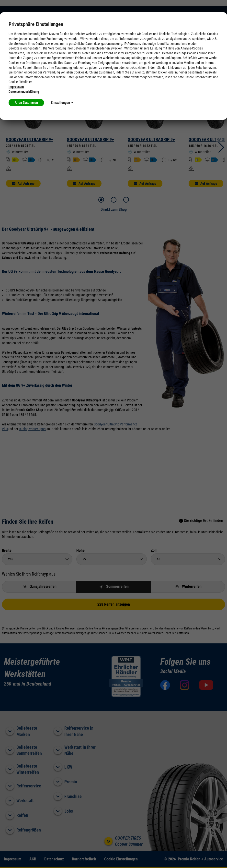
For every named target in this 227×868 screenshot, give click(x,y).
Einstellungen (62, 103)
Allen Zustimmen (26, 103)
